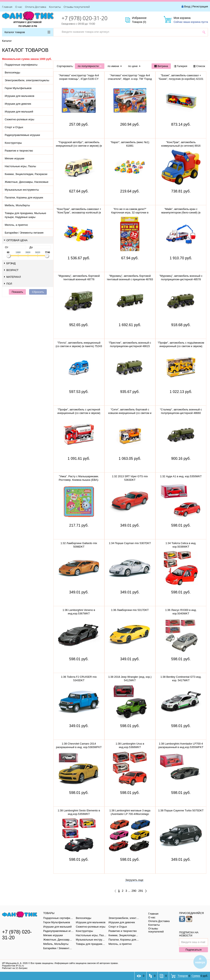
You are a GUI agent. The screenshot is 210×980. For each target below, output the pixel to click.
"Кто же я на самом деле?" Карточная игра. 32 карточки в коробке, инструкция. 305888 (130, 213)
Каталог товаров (27, 32)
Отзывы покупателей (77, 7)
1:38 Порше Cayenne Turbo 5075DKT (181, 810)
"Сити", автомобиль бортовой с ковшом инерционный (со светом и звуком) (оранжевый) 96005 (130, 413)
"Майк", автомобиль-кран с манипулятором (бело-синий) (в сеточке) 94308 (181, 213)
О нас (19, 7)
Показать (17, 292)
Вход (187, 6)
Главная (7, 7)
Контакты (55, 7)
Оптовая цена (16, 240)
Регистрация (200, 6)
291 (141, 891)
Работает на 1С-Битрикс (15, 968)
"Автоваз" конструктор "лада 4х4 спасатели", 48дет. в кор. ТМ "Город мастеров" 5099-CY (130, 79)
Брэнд (10, 263)
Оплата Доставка (36, 7)
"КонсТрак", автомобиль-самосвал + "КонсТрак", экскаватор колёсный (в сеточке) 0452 (79, 213)
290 (134, 891)
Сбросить (38, 292)
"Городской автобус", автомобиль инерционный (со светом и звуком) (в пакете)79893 (79, 146)
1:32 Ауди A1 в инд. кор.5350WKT (181, 476)
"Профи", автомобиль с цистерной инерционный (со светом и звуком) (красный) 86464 (79, 413)
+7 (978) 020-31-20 (84, 18)
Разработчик (13, 966)
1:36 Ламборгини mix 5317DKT (130, 610)
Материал (13, 277)
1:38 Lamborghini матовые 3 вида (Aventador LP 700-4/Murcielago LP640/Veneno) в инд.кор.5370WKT (130, 814)
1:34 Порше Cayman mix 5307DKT (130, 543)
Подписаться (194, 950)
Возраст (11, 270)
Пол (8, 284)
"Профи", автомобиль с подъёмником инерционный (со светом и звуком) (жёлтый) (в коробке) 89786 (181, 346)
